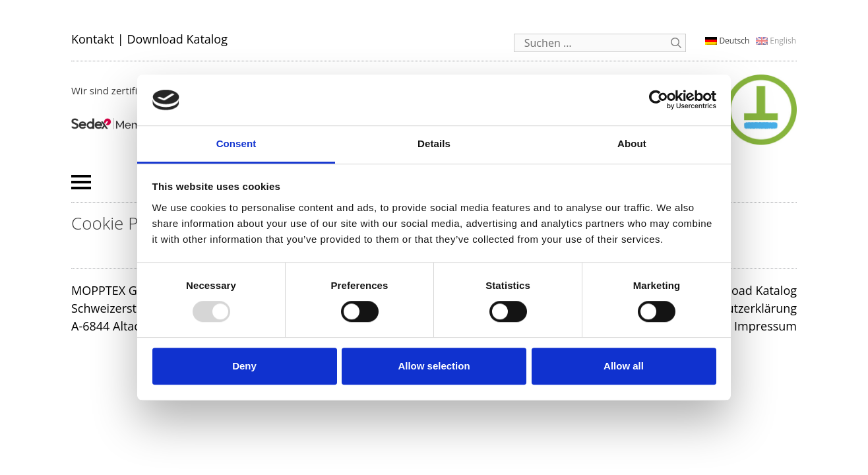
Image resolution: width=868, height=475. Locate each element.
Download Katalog (177, 39)
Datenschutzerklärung (736, 308)
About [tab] (632, 143)
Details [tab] (434, 143)
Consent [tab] (236, 143)
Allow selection (434, 366)
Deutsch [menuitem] (734, 41)
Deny (244, 366)
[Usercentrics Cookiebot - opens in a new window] (659, 100)
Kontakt (93, 39)
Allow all (624, 366)
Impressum (765, 326)
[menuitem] (727, 41)
